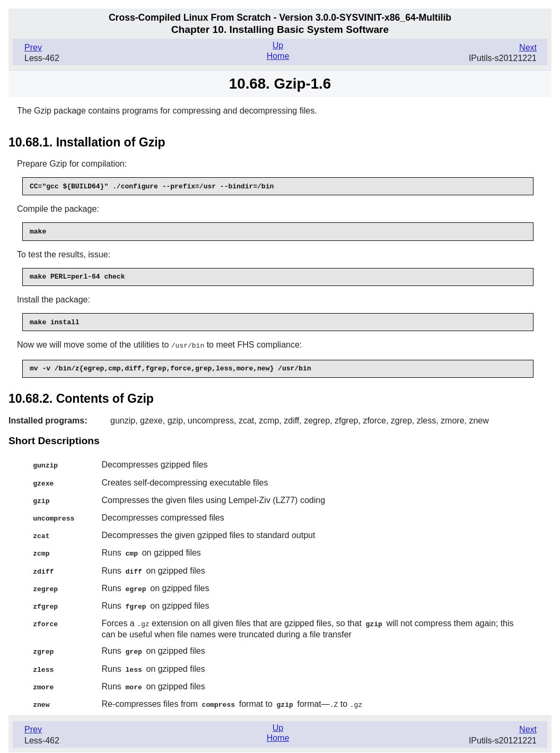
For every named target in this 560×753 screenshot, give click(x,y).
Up (278, 45)
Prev (33, 47)
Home (278, 56)
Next (528, 47)
